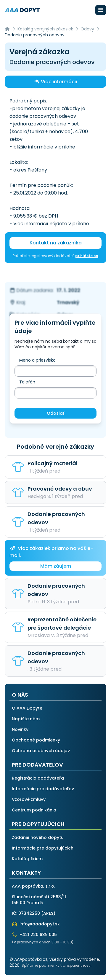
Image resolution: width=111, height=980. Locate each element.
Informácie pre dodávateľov (43, 789)
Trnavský (68, 302)
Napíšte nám (26, 719)
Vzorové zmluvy (29, 799)
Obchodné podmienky (36, 740)
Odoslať (55, 413)
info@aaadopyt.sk (36, 924)
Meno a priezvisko (37, 360)
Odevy (87, 29)
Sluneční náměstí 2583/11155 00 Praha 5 (39, 900)
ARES (48, 913)
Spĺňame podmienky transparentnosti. (57, 965)
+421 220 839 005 (34, 935)
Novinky (20, 729)
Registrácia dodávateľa (38, 778)
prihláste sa (87, 256)
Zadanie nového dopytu (38, 837)
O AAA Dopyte (27, 708)
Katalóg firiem (27, 859)
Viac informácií (55, 81)
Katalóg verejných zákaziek (45, 29)
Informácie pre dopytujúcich (43, 848)
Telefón (27, 382)
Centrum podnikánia (34, 810)
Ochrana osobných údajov (41, 751)
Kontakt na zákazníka (56, 243)
